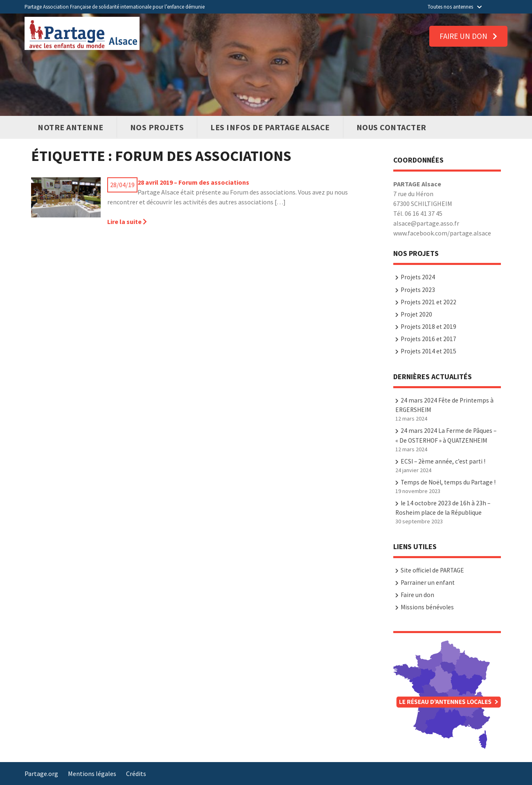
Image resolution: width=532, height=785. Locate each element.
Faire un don (468, 36)
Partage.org (41, 774)
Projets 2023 (418, 290)
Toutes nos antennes (455, 7)
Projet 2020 (416, 314)
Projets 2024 (418, 277)
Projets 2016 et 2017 (428, 339)
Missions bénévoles (427, 607)
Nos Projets (157, 127)
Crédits (136, 774)
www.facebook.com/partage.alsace (442, 233)
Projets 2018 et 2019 (428, 327)
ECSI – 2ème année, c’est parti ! (443, 461)
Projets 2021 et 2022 (428, 302)
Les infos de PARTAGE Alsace (270, 127)
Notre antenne (71, 127)
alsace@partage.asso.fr (426, 223)
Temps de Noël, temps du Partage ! (448, 482)
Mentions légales (92, 774)
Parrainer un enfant (428, 583)
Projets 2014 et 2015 (428, 351)
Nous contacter (391, 127)
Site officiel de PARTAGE (432, 570)
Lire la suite (127, 222)
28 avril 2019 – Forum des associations (193, 182)
